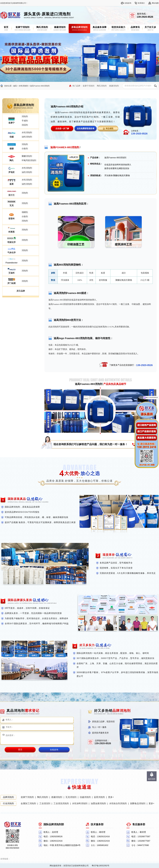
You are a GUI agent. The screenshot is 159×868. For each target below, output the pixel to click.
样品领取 (110, 129)
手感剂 (25, 121)
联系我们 (141, 3)
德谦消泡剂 (114, 86)
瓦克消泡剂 (71, 797)
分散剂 (25, 149)
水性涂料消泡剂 (80, 803)
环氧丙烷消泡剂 (29, 160)
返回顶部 (152, 779)
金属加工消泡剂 (28, 803)
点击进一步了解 (62, 129)
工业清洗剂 (45, 803)
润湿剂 (25, 125)
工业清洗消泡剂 (61, 803)
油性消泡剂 (27, 137)
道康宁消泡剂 (89, 86)
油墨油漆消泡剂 (98, 803)
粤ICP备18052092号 (101, 866)
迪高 (15, 86)
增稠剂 (25, 212)
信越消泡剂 (85, 797)
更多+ (111, 797)
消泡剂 (25, 116)
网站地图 (155, 3)
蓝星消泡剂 (99, 797)
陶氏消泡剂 (102, 86)
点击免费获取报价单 (86, 129)
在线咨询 (128, 3)
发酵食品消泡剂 (138, 803)
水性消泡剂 (23, 86)
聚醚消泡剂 (27, 156)
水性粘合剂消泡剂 (118, 803)
